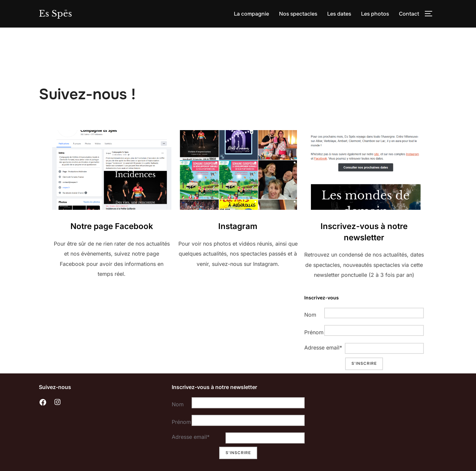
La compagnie (251, 14)
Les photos (375, 14)
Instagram (238, 227)
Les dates (339, 14)
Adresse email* (323, 349)
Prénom (313, 333)
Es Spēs (55, 14)
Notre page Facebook (112, 227)
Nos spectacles (298, 14)
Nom (310, 316)
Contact (409, 14)
